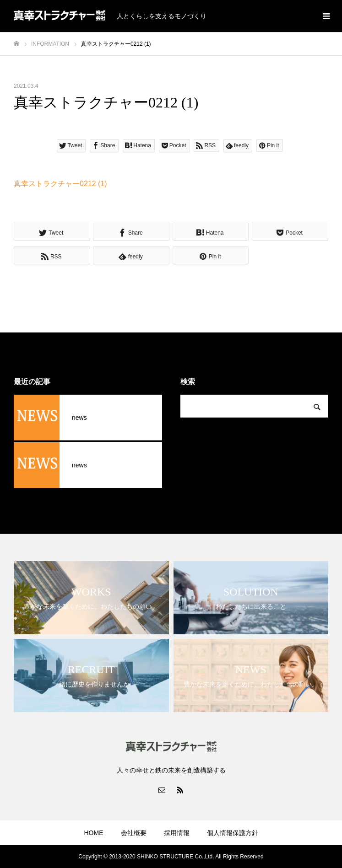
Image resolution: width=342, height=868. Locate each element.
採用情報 (177, 833)
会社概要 (134, 833)
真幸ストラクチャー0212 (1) (60, 184)
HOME (94, 833)
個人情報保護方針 (233, 833)
